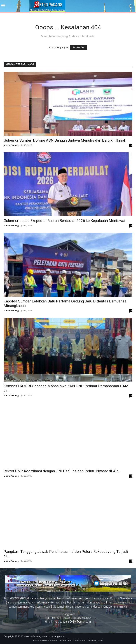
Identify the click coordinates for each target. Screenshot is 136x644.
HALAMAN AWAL (79, 47)
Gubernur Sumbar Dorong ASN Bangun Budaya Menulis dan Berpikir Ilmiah (65, 140)
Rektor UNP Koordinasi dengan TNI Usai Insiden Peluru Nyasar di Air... (62, 471)
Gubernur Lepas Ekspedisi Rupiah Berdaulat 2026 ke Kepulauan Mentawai (64, 221)
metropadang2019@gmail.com (72, 621)
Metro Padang (11, 145)
